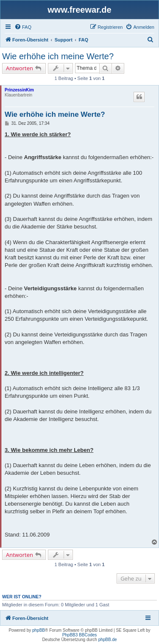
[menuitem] (23, 27)
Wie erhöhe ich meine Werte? (58, 56)
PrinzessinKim (19, 90)
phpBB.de (108, 640)
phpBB (39, 630)
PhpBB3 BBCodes (80, 635)
